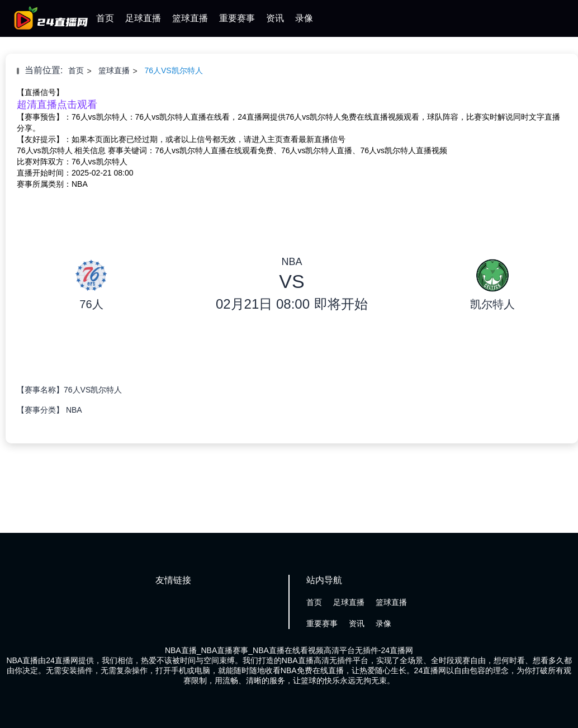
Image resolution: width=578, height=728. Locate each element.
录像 (304, 18)
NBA (74, 410)
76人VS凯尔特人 (173, 70)
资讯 (275, 18)
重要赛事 (237, 18)
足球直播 (143, 18)
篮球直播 (190, 18)
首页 (105, 18)
